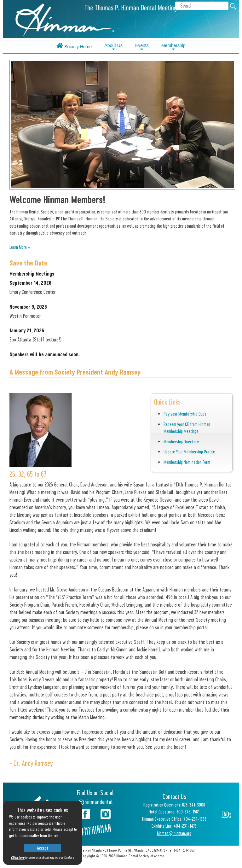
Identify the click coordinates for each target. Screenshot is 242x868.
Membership (173, 47)
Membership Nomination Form (187, 462)
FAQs (226, 814)
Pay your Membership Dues (185, 414)
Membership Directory (181, 441)
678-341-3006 (194, 805)
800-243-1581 (188, 812)
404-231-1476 (185, 826)
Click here (18, 857)
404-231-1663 (195, 819)
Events (142, 47)
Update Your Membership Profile (189, 451)
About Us (113, 47)
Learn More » (20, 247)
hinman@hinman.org (174, 833)
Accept (43, 848)
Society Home (74, 46)
